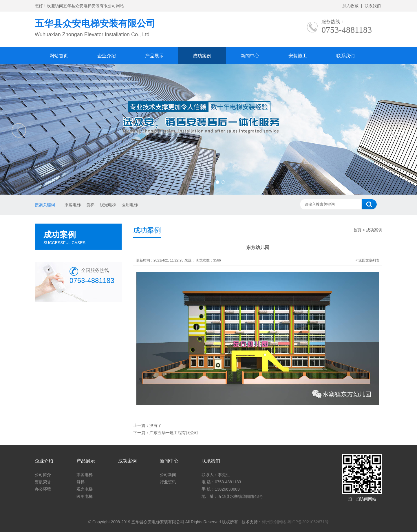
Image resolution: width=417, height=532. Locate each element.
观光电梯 (108, 205)
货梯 (90, 205)
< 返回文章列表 (367, 260)
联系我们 (373, 6)
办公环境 (43, 489)
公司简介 (43, 475)
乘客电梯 (73, 205)
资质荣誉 (43, 482)
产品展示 (154, 56)
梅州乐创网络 (274, 522)
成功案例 (202, 56)
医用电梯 (130, 205)
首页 (357, 230)
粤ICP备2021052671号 (308, 522)
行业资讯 (168, 482)
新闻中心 (250, 56)
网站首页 (59, 56)
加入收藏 (350, 6)
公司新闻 (168, 475)
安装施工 (298, 56)
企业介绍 (107, 56)
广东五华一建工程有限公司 (174, 433)
